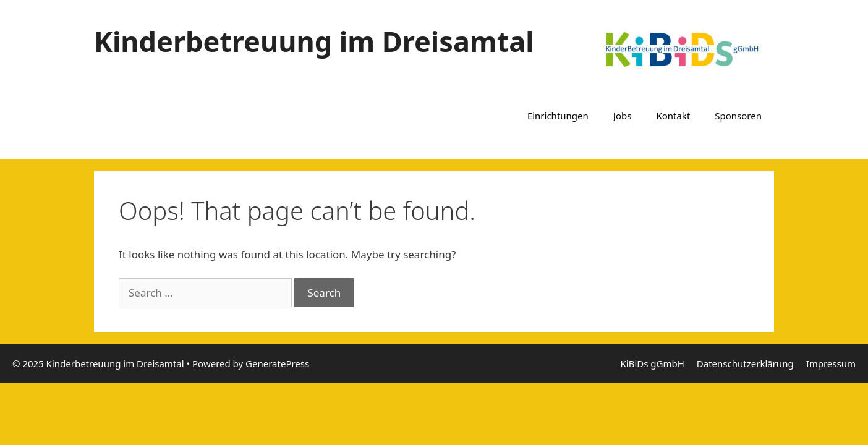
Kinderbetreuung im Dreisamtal (314, 41)
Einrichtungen (558, 116)
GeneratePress (277, 363)
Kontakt (673, 116)
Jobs (623, 116)
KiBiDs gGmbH (653, 363)
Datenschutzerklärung (745, 363)
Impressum (831, 363)
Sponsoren (738, 116)
